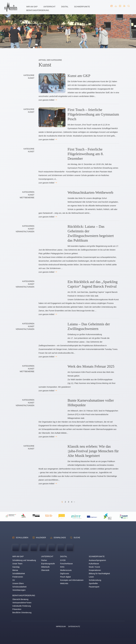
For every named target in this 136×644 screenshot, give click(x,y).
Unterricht (49, 7)
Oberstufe (45, 570)
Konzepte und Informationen (72, 580)
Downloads (60, 538)
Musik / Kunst (94, 567)
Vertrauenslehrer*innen (22, 603)
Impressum (61, 627)
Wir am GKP (32, 7)
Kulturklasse (94, 564)
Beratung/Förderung (38, 10)
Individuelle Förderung (22, 606)
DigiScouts (65, 574)
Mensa (15, 570)
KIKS (62, 567)
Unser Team (17, 564)
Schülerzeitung (95, 580)
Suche (77, 538)
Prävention (17, 609)
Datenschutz (74, 627)
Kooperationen (95, 570)
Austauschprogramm (97, 560)
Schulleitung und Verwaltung (24, 560)
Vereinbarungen (19, 590)
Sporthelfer (93, 583)
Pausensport (94, 587)
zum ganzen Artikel (46, 100)
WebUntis (64, 583)
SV (14, 580)
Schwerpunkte (82, 7)
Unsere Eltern (18, 583)
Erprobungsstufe (48, 564)
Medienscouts (66, 570)
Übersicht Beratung (20, 599)
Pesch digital (65, 577)
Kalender (41, 538)
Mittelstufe (45, 567)
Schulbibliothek (19, 574)
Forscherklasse (66, 564)
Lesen (91, 577)
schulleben (22, 538)
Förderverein (18, 577)
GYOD (63, 560)
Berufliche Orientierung (22, 613)
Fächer (44, 560)
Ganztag (16, 567)
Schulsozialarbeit (19, 587)
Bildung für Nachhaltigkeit (99, 574)
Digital (65, 7)
